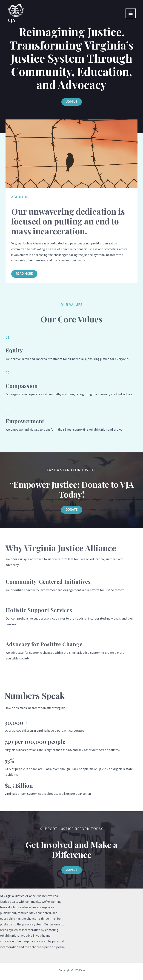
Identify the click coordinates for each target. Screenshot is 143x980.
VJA (11, 20)
